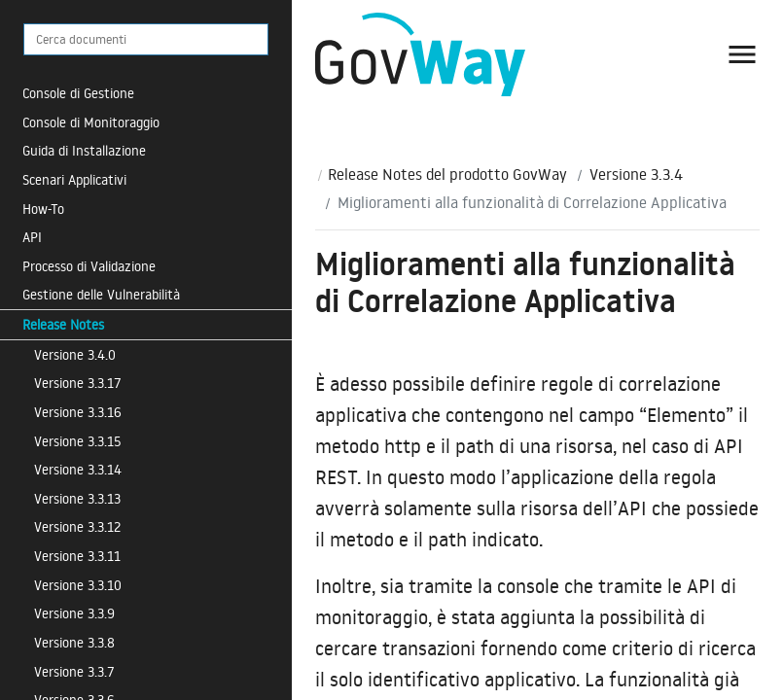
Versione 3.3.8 (74, 642)
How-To (43, 209)
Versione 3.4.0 (75, 354)
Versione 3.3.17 (78, 383)
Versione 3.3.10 (78, 585)
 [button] (742, 54)
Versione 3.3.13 (77, 498)
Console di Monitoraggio (91, 122)
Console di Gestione (78, 93)
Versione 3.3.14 (78, 469)
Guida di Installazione (84, 150)
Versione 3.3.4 (636, 174)
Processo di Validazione (89, 266)
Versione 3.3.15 (78, 441)
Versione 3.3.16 (78, 412)
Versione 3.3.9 (74, 613)
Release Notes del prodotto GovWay (447, 174)
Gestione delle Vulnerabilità (101, 294)
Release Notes (63, 324)
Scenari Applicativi (74, 179)
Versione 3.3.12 (77, 526)
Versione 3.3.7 (74, 671)
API (32, 237)
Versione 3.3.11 (77, 556)
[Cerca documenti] (146, 39)
